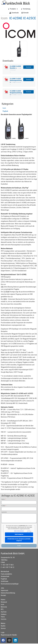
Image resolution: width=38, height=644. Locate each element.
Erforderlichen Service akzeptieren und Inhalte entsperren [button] (19, 540)
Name (3, 499)
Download (28, 67)
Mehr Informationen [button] (19, 531)
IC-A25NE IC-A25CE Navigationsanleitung (16, 92)
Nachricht (4, 512)
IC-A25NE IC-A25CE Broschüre (15, 67)
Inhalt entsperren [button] (19, 534)
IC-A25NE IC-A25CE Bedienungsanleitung (16, 80)
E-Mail (3, 506)
